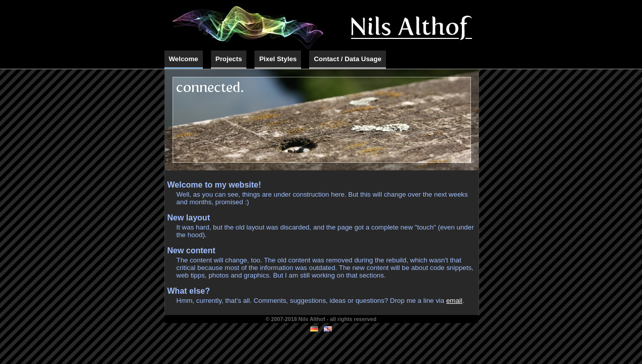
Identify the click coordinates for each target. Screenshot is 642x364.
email (454, 301)
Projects (229, 59)
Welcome (184, 59)
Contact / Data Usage (347, 59)
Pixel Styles (278, 59)
